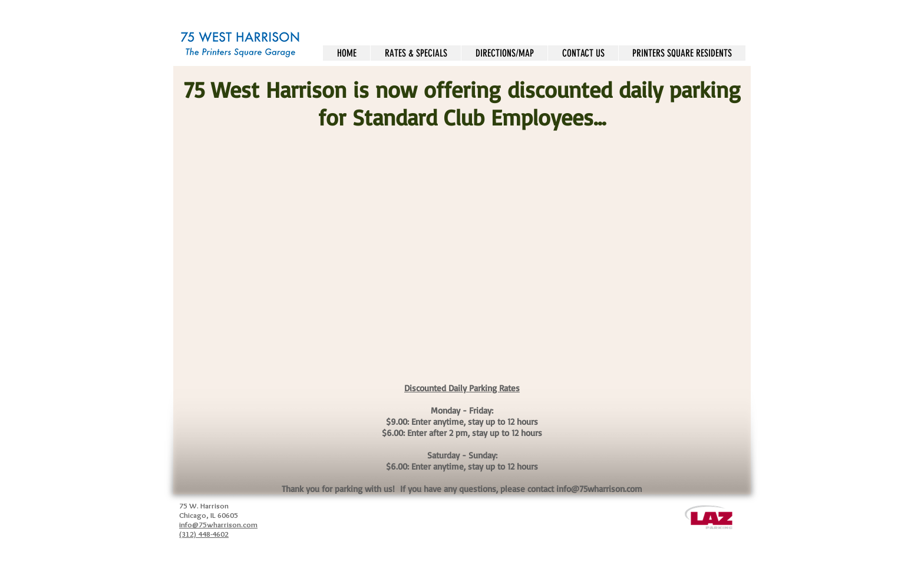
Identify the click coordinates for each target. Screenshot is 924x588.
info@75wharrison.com (599, 489)
